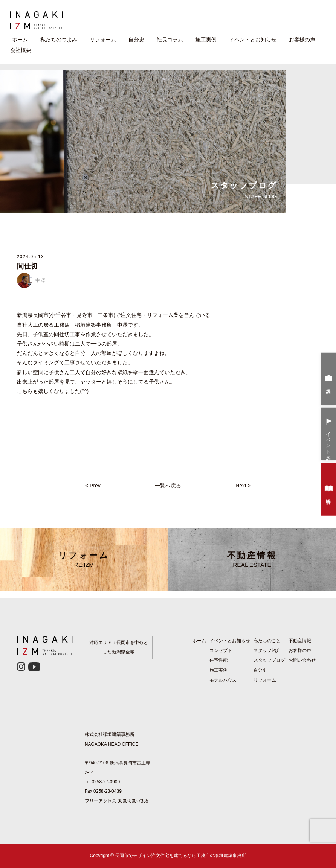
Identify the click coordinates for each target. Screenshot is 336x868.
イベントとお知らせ (253, 40)
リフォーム (103, 40)
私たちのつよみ (59, 40)
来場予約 (329, 380)
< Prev (93, 486)
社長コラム (170, 40)
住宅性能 (218, 660)
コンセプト (221, 650)
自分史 (136, 40)
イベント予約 (329, 435)
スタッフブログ (269, 660)
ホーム (20, 40)
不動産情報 (252, 559)
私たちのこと (267, 641)
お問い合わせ (302, 660)
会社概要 (21, 50)
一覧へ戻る (168, 486)
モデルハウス (223, 680)
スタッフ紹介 (267, 650)
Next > (243, 486)
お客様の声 (302, 40)
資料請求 (329, 490)
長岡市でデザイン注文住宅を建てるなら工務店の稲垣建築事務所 (180, 856)
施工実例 (206, 40)
